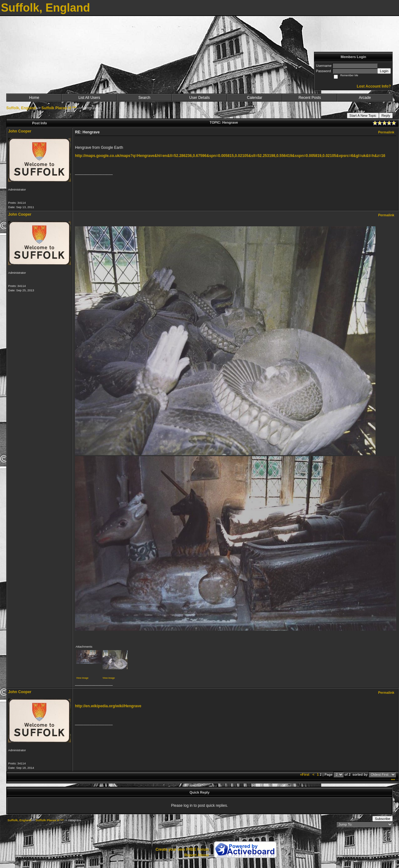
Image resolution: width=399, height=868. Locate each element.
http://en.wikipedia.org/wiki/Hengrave (108, 706)
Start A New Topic (363, 116)
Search (144, 98)
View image (82, 678)
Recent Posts (310, 98)
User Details (199, 98)
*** (393, 780)
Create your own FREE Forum (182, 849)
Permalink (386, 132)
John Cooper (20, 131)
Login (384, 71)
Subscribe (383, 819)
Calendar (255, 98)
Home (34, 98)
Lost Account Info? (374, 86)
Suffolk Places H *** (59, 108)
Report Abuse (197, 855)
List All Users (89, 98)
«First (305, 774)
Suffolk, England (21, 108)
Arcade (365, 98)
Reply (386, 116)
